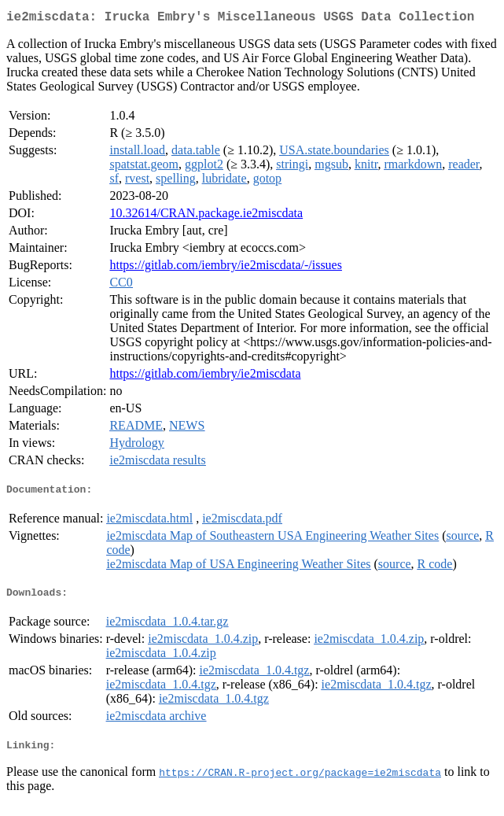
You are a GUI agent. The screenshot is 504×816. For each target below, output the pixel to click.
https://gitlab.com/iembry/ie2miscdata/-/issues (226, 268)
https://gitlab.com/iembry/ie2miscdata (205, 377)
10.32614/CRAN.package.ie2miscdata (206, 216)
